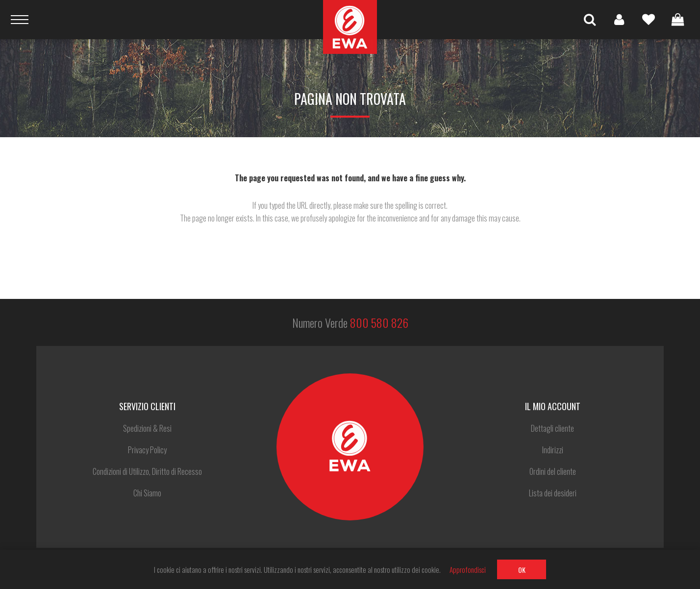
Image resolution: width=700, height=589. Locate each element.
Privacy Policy (147, 450)
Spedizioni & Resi (147, 428)
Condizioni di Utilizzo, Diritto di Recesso (147, 471)
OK (522, 570)
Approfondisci (468, 569)
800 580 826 (379, 322)
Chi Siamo (147, 493)
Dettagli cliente (552, 428)
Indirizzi (553, 450)
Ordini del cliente (553, 471)
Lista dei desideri (649, 20)
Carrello (678, 20)
